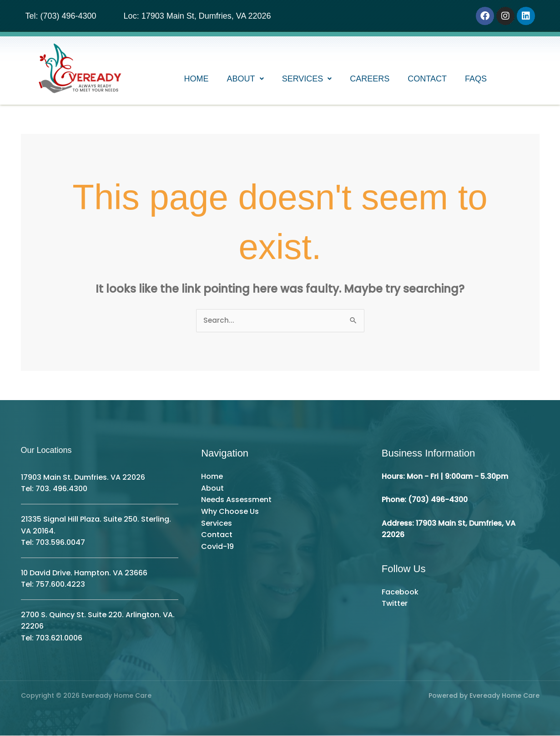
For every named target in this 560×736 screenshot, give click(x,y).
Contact (427, 80)
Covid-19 (217, 547)
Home (197, 80)
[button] (245, 80)
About (245, 80)
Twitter (395, 604)
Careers (370, 80)
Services (307, 80)
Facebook (400, 592)
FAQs (476, 80)
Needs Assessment (236, 500)
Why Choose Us (230, 512)
